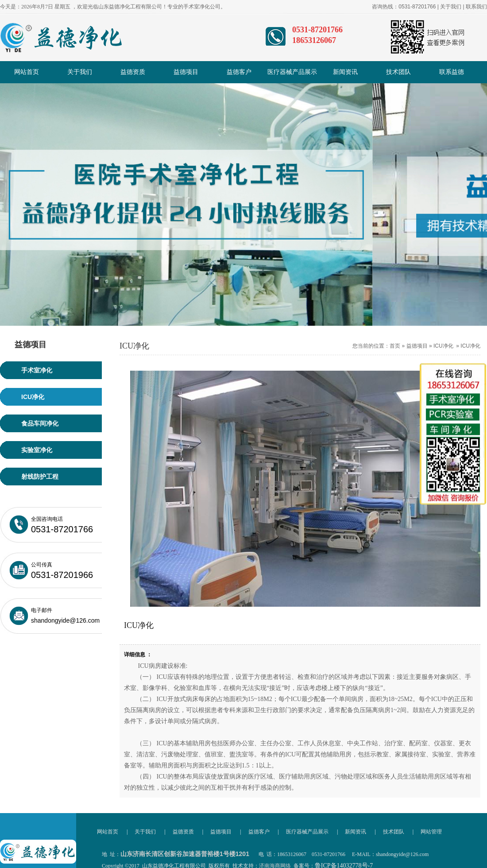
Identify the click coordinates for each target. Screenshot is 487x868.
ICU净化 (443, 346)
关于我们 (451, 7)
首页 (395, 346)
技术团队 (398, 72)
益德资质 (133, 72)
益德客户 (239, 72)
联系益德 (452, 72)
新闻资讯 (345, 72)
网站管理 (431, 832)
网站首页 (27, 72)
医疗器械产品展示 (292, 72)
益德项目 (186, 72)
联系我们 (476, 7)
